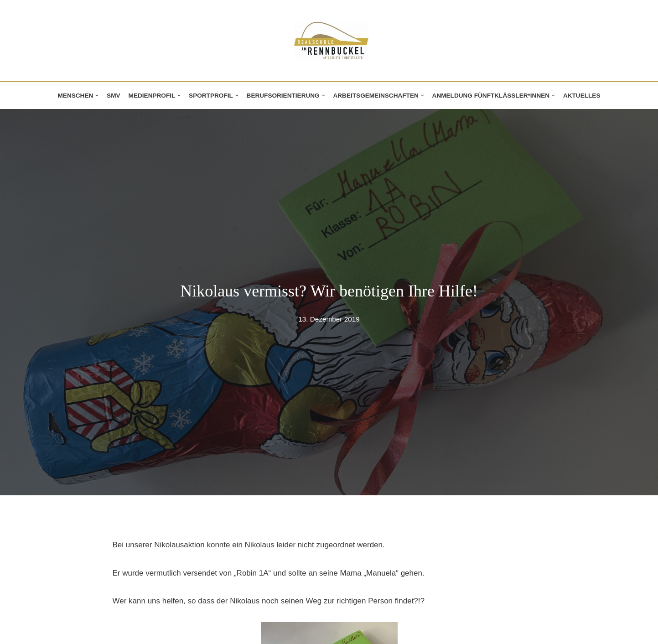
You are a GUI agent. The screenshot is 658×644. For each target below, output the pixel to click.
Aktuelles (582, 96)
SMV (113, 96)
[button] (97, 96)
